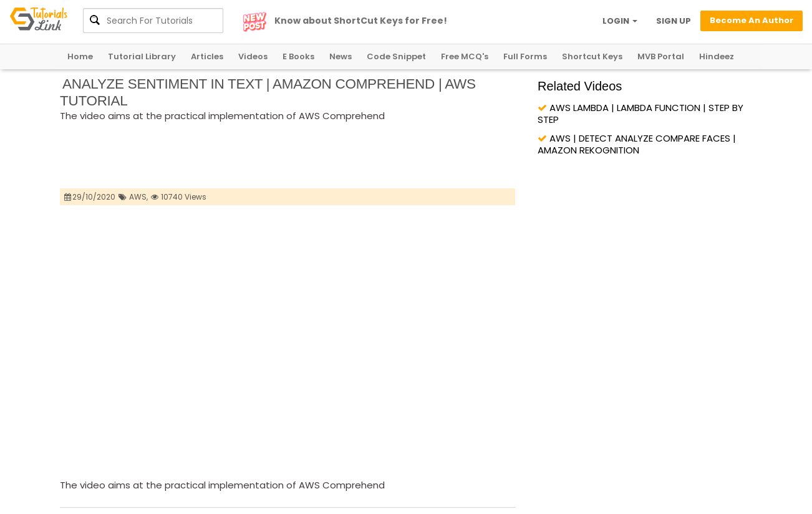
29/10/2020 (90, 197)
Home (80, 56)
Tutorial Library (142, 56)
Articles (207, 56)
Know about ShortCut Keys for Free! (361, 21)
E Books (298, 56)
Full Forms (525, 56)
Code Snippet (396, 56)
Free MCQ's (465, 56)
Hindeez (717, 56)
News (341, 56)
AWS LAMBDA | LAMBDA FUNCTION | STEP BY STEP (640, 114)
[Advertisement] (287, 157)
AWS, (138, 197)
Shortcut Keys (592, 56)
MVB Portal (661, 56)
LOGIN (620, 21)
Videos (253, 56)
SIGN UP (674, 21)
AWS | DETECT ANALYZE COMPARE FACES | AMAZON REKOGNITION (637, 144)
